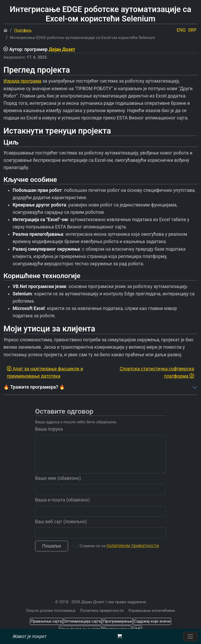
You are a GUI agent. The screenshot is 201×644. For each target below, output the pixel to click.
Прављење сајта (46, 621)
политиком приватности (133, 551)
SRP (192, 30)
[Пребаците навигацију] (190, 637)
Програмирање (117, 621)
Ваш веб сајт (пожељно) (61, 527)
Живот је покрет (30, 636)
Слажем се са (119, 551)
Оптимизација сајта (82, 621)
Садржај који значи (152, 621)
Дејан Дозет (62, 49)
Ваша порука (49, 434)
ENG (181, 30)
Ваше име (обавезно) (58, 484)
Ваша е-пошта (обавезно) (62, 505)
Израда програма (22, 81)
